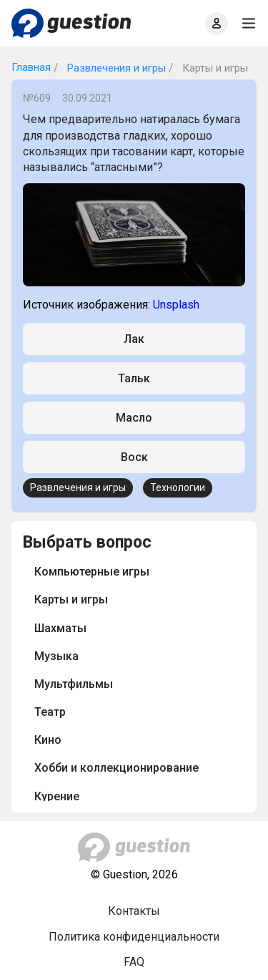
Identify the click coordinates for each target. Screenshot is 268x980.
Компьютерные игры (92, 572)
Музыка (56, 656)
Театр (50, 712)
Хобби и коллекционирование (116, 768)
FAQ (134, 962)
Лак (134, 339)
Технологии (178, 487)
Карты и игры (71, 600)
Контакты (134, 911)
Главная (31, 67)
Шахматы (60, 628)
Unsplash (176, 305)
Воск (134, 457)
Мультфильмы (74, 684)
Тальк (134, 378)
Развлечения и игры (115, 68)
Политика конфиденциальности (134, 937)
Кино (48, 740)
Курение (57, 796)
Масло (134, 418)
